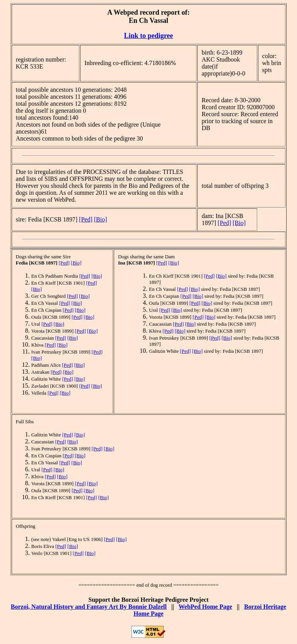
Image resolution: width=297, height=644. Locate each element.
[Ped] (86, 219)
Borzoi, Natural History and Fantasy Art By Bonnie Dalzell (89, 607)
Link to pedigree (149, 36)
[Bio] (101, 219)
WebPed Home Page (206, 607)
